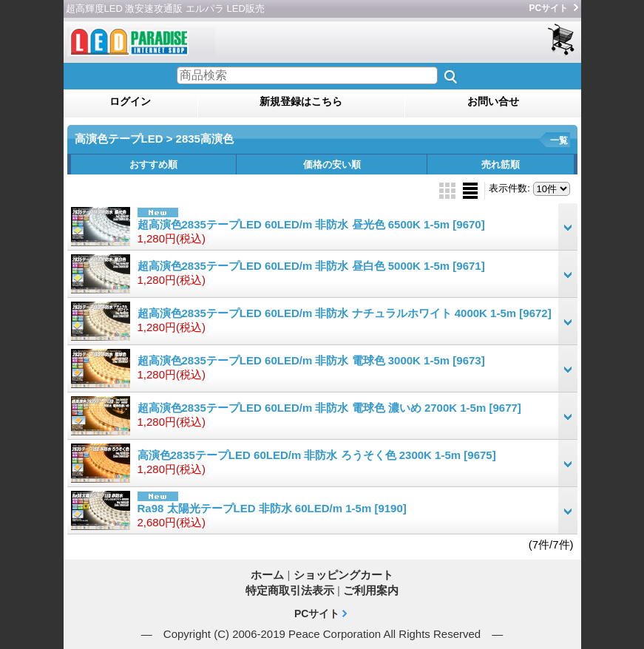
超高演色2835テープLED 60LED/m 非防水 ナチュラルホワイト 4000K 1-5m (345, 313)
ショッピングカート (562, 40)
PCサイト (549, 8)
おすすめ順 (153, 164)
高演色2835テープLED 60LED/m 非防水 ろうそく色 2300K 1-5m (317, 455)
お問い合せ (493, 101)
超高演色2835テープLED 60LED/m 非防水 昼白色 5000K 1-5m (311, 266)
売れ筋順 (501, 164)
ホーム (267, 575)
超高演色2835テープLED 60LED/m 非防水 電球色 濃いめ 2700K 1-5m (329, 408)
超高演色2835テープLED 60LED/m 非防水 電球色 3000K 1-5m (311, 360)
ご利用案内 (371, 590)
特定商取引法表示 (290, 590)
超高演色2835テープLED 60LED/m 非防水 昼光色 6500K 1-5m (311, 224)
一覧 (559, 140)
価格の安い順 (332, 164)
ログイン (130, 101)
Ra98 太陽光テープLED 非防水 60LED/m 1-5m (272, 508)
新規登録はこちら (301, 101)
